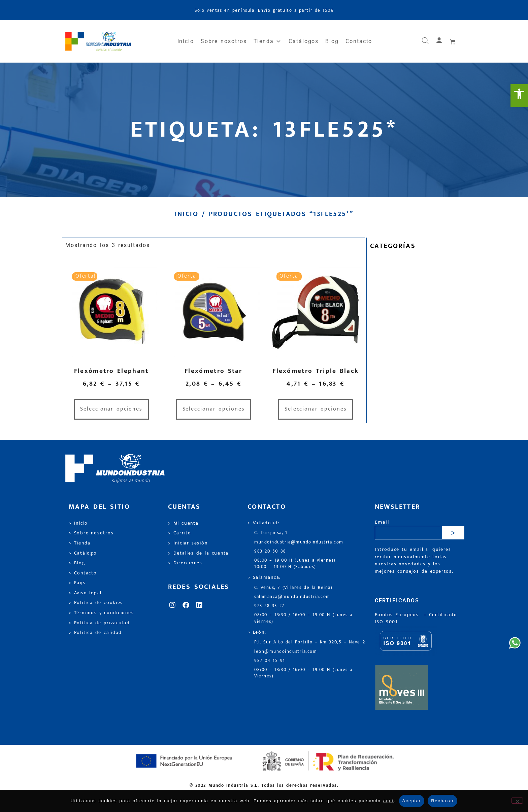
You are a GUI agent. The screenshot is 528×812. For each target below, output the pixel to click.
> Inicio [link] (78, 523)
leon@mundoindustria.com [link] (286, 652)
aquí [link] (389, 801)
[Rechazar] (517, 801)
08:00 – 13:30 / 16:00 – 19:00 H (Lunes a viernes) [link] (303, 618)
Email (382, 522)
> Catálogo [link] (83, 553)
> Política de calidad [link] (95, 633)
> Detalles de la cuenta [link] (198, 553)
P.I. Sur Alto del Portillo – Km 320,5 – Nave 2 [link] (310, 642)
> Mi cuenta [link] (183, 523)
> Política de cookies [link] (96, 603)
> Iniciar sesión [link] (188, 543)
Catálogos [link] (304, 41)
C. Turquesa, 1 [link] (271, 533)
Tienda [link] (268, 41)
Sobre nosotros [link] (224, 41)
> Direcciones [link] (185, 563)
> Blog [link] (77, 563)
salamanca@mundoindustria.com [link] (292, 597)
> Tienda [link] (80, 543)
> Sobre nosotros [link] (91, 533)
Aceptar (412, 801)
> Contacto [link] (83, 573)
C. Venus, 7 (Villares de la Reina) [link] (293, 588)
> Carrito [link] (180, 533)
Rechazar (442, 801)
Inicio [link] (186, 41)
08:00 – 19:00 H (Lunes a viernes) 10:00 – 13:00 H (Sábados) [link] (295, 564)
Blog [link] (332, 41)
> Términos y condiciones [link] (101, 613)
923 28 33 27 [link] (269, 606)
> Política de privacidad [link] (99, 623)
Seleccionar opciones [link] (111, 409)
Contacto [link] (359, 41)
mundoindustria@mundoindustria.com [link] (299, 542)
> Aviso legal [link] (85, 593)
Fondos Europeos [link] (398, 615)
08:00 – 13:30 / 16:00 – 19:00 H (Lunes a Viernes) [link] (303, 673)
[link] (519, 96)
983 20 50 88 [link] (270, 551)
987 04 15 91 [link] (270, 661)
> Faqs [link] (77, 583)
